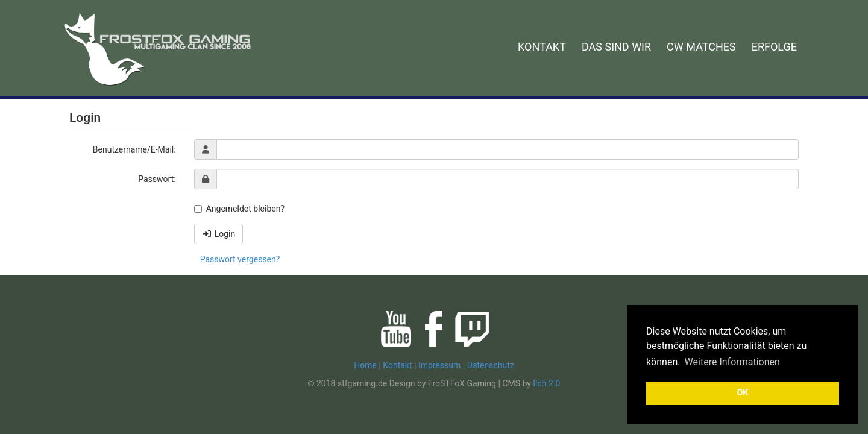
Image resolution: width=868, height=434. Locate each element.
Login (219, 234)
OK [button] (742, 393)
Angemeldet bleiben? (239, 209)
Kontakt (397, 365)
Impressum (439, 365)
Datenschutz (491, 365)
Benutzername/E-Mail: (134, 149)
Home (365, 365)
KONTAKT (542, 47)
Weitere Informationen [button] (732, 362)
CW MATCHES (701, 47)
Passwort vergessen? (240, 259)
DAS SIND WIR (616, 47)
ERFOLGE (774, 47)
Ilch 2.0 (546, 383)
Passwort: (157, 179)
